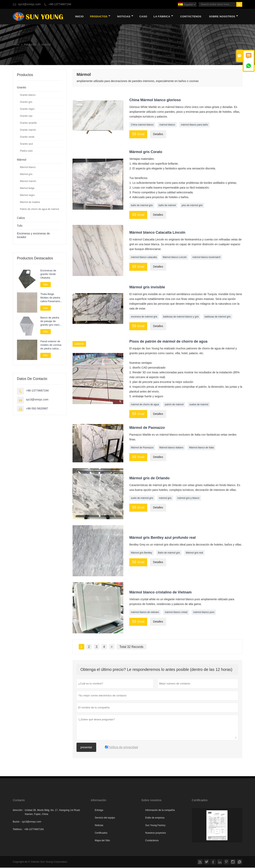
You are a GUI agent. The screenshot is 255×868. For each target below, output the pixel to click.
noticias (125, 17)
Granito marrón (28, 130)
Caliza (21, 218)
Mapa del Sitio (102, 841)
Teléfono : (18, 830)
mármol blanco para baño (194, 125)
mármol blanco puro (204, 613)
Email (138, 134)
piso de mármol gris (192, 206)
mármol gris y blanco (188, 499)
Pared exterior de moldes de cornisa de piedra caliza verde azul (51, 345)
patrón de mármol (174, 405)
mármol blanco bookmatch (206, 258)
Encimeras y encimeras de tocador (33, 236)
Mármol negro (27, 196)
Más (46, 285)
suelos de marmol (199, 405)
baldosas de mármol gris (218, 317)
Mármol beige (27, 189)
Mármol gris (26, 175)
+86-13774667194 (60, 4)
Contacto (19, 800)
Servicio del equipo (105, 818)
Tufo (20, 226)
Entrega (99, 811)
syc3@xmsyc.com (29, 4)
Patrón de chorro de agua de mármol (39, 210)
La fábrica (163, 17)
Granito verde (27, 137)
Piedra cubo (26, 151)
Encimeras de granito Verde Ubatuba (48, 275)
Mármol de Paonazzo (142, 448)
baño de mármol (167, 206)
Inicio (79, 17)
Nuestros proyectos (155, 833)
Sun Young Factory (155, 826)
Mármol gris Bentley (141, 553)
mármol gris (165, 499)
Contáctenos (152, 841)
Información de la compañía (160, 811)
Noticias (99, 826)
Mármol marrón (28, 182)
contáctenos (191, 17)
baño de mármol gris (142, 206)
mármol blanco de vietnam (145, 613)
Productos (100, 17)
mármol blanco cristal (176, 613)
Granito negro (27, 109)
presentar (86, 748)
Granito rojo (26, 116)
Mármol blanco (28, 168)
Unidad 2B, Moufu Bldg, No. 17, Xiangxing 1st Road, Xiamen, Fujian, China (53, 813)
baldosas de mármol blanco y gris (181, 317)
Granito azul (26, 144)
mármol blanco (167, 125)
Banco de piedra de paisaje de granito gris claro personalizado (50, 322)
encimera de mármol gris (144, 317)
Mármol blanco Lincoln (175, 258)
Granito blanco (28, 95)
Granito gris (26, 102)
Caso (143, 17)
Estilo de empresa (155, 818)
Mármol (22, 160)
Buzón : (17, 822)
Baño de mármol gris (169, 553)
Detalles (158, 135)
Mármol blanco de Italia (201, 448)
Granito (22, 88)
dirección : (18, 811)
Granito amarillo (28, 123)
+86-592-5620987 (37, 409)
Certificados (101, 833)
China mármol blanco (142, 125)
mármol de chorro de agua (145, 405)
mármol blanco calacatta (144, 258)
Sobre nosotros (224, 17)
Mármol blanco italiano (171, 448)
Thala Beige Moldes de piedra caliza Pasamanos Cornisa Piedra (51, 298)
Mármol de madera (30, 203)
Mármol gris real (194, 553)
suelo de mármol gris (142, 499)
